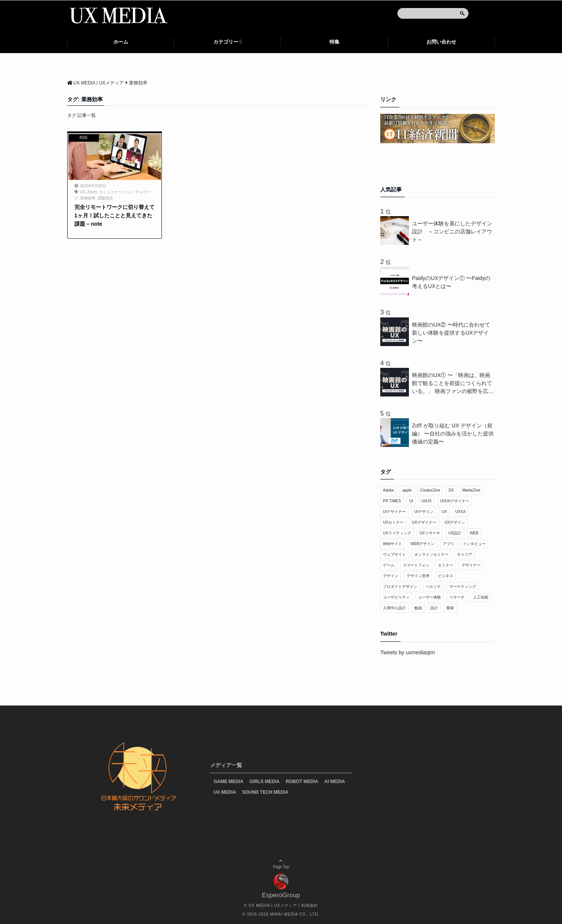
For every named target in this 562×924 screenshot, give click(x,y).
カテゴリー (226, 42)
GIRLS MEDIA (265, 782)
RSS (83, 138)
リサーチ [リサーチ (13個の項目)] (457, 597)
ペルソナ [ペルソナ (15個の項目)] (433, 587)
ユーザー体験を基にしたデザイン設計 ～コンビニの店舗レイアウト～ (452, 231)
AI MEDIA (335, 782)
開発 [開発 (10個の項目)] (450, 608)
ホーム (121, 42)
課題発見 (105, 198)
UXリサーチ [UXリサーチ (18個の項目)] (430, 533)
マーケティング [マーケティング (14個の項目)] (463, 587)
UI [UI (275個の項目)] (411, 501)
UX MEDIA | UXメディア (273, 905)
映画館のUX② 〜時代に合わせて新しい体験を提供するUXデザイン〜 (451, 333)
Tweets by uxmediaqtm (408, 652)
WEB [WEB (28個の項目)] (474, 533)
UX (82, 192)
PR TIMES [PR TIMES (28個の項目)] (392, 501)
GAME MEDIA (229, 782)
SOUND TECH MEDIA (265, 792)
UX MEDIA (225, 792)
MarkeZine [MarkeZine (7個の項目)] (471, 490)
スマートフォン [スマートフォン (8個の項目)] (416, 565)
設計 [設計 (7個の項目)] (434, 608)
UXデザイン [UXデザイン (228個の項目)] (455, 522)
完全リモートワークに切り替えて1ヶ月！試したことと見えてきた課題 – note (115, 216)
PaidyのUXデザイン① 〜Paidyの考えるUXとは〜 (451, 282)
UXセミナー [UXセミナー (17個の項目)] (393, 522)
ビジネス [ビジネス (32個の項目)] (446, 576)
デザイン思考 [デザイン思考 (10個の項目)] (418, 576)
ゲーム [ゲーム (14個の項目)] (389, 565)
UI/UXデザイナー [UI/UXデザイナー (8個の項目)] (455, 501)
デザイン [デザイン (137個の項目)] (391, 576)
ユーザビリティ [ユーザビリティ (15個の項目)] (396, 597)
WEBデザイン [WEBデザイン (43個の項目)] (422, 544)
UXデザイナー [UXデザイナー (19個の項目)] (424, 522)
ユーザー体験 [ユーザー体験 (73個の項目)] (430, 597)
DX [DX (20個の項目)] (451, 490)
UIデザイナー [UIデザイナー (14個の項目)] (394, 512)
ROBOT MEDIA (302, 782)
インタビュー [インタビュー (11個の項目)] (474, 544)
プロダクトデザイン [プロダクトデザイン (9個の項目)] (400, 587)
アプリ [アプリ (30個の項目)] (449, 544)
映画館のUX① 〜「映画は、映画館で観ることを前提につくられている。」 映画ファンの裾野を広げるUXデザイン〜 (453, 384)
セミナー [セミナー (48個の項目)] (446, 565)
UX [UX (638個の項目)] (444, 512)
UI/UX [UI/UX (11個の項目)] (427, 501)
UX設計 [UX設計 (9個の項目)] (455, 533)
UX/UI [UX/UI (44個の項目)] (461, 512)
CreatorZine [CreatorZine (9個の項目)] (430, 490)
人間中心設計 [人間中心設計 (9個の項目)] (394, 608)
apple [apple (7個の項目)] (407, 490)
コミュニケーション (116, 192)
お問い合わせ (441, 42)
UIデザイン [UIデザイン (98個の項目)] (424, 512)
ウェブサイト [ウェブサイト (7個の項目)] (394, 554)
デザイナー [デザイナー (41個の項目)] (471, 565)
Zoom (92, 192)
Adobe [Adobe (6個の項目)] (388, 490)
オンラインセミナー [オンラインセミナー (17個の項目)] (431, 554)
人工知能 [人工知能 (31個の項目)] (481, 597)
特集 (334, 42)
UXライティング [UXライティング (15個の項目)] (397, 533)
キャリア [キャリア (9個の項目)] (465, 554)
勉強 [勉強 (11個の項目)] (418, 608)
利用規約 (310, 905)
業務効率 (88, 198)
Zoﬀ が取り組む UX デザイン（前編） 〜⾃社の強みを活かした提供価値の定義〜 (453, 434)
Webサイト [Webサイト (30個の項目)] (392, 544)
